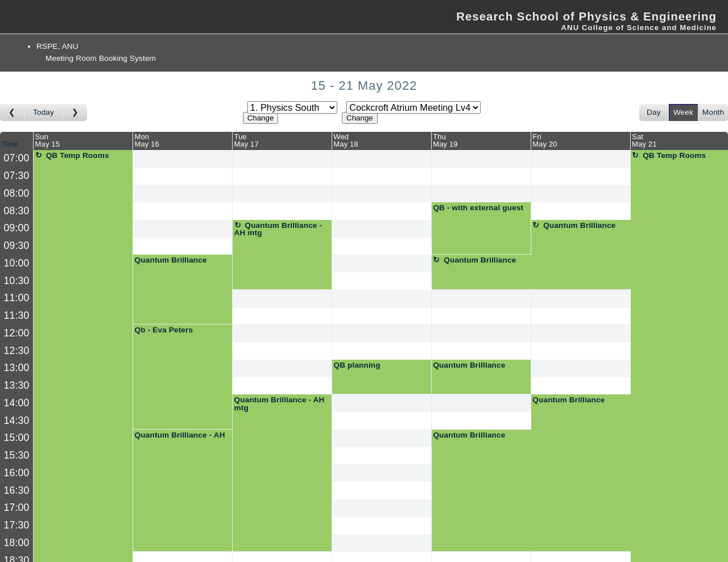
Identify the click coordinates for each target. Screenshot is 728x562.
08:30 (17, 211)
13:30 (17, 385)
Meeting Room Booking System (101, 58)
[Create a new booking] (183, 159)
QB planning (357, 365)
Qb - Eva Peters (164, 330)
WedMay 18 (346, 140)
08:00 (17, 193)
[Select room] (413, 107)
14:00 (17, 403)
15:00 (17, 438)
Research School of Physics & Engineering (586, 16)
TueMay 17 (246, 140)
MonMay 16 (146, 140)
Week (683, 112)
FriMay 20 (545, 140)
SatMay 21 (644, 140)
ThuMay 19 (445, 140)
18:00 (17, 543)
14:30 (17, 421)
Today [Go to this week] (44, 112)
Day (654, 112)
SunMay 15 (47, 140)
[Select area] (292, 107)
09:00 (17, 228)
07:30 (17, 176)
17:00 (17, 507)
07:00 (17, 158)
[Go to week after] (75, 113)
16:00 (17, 473)
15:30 (17, 455)
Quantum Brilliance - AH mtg (278, 229)
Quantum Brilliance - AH (180, 435)
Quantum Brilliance (579, 225)
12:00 (17, 333)
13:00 (17, 368)
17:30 (17, 525)
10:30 (17, 281)
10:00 (17, 263)
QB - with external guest (478, 208)
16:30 (17, 490)
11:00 (17, 298)
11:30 (17, 315)
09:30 (17, 245)
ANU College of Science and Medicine (639, 28)
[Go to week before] (12, 113)
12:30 (17, 351)
